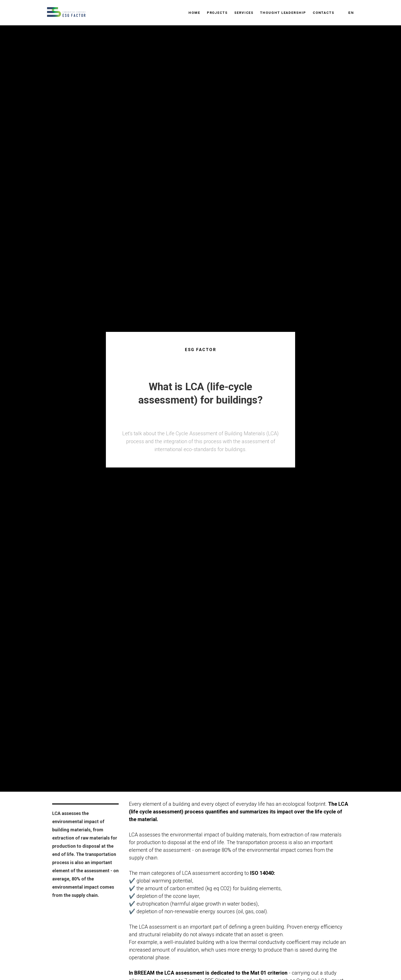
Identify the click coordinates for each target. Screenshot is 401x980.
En (351, 13)
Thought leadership (283, 13)
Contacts (324, 13)
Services (244, 13)
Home (194, 13)
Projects (217, 13)
